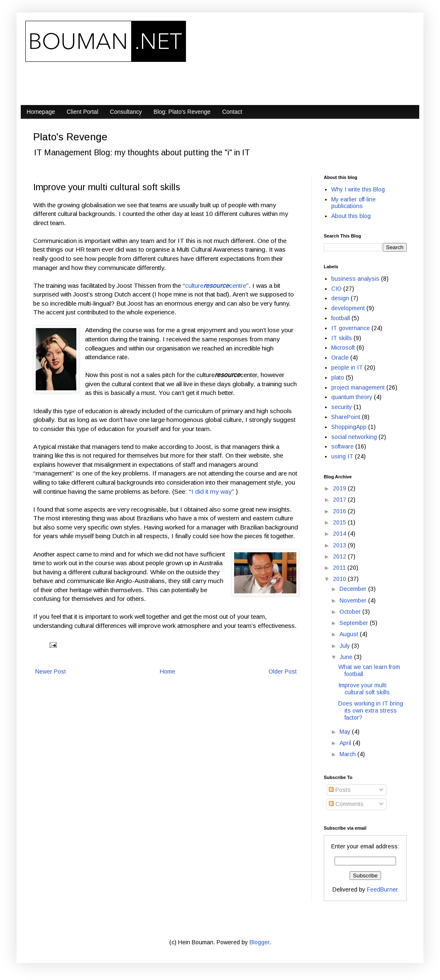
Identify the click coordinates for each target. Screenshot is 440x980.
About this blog (351, 216)
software (342, 446)
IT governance (351, 328)
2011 (340, 568)
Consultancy (126, 112)
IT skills (342, 338)
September (355, 623)
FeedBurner (383, 889)
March (348, 754)
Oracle (340, 358)
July (346, 646)
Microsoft (343, 348)
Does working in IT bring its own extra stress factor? (371, 710)
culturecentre (216, 285)
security (342, 407)
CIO (336, 289)
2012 (340, 556)
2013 (340, 545)
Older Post (283, 671)
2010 (340, 579)
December (354, 589)
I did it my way (211, 491)
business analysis (355, 279)
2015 (340, 522)
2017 (340, 500)
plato (338, 377)
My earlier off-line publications (353, 203)
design (340, 298)
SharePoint (346, 417)
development (348, 308)
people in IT (347, 367)
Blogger (259, 942)
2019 (340, 488)
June (347, 657)
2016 (340, 511)
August (350, 634)
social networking (354, 437)
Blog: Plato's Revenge (182, 112)
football (341, 318)
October (351, 612)
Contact (232, 112)
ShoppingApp (349, 427)
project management (358, 387)
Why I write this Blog (358, 189)
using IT (342, 456)
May (346, 732)
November (354, 600)
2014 (340, 534)
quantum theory (352, 397)
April (346, 743)
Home (167, 671)
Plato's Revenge (70, 137)
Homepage (41, 112)
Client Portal (83, 112)
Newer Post (51, 671)
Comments (346, 804)
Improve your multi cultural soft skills (364, 689)
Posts (340, 790)
